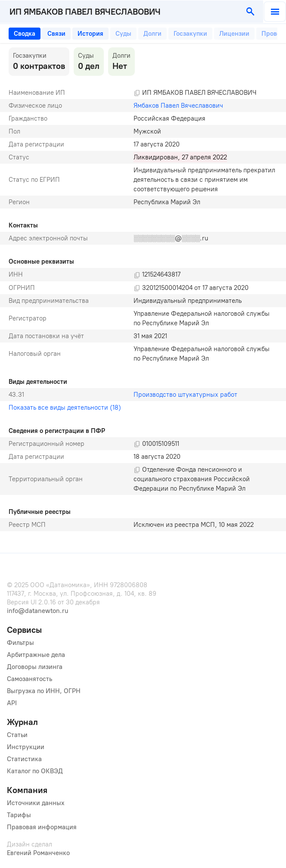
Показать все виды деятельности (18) (65, 408)
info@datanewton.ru (37, 611)
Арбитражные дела (36, 655)
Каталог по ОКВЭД (35, 771)
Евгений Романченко (38, 853)
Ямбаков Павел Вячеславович (178, 106)
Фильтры (20, 643)
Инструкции (26, 747)
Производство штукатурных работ (185, 395)
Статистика (24, 759)
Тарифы (19, 815)
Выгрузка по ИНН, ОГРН (44, 691)
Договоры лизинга (35, 667)
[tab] (25, 34)
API (12, 703)
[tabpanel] (143, 289)
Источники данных (36, 803)
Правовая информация (42, 827)
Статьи (17, 735)
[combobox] (120, 12)
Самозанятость (30, 679)
